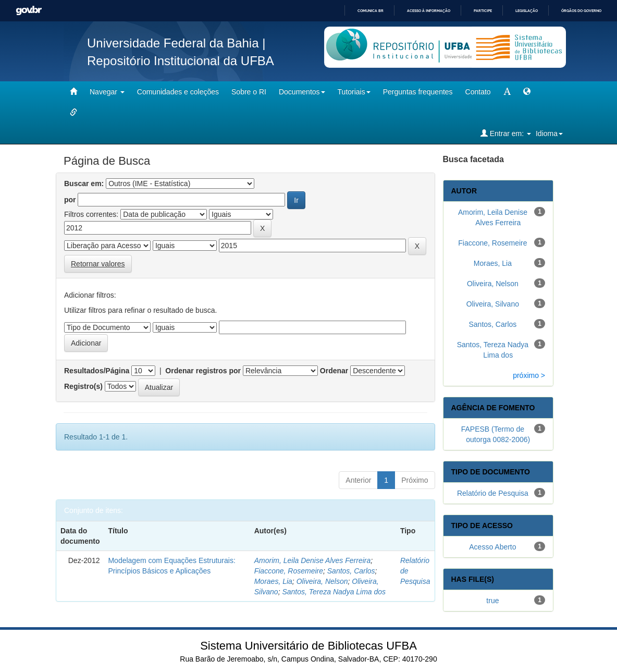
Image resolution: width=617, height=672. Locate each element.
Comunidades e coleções (178, 92)
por (70, 200)
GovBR (29, 11)
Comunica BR (371, 11)
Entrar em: (506, 133)
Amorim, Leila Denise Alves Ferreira (313, 560)
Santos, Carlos (351, 571)
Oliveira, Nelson (322, 581)
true (492, 601)
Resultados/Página (97, 371)
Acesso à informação (429, 11)
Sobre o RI (249, 92)
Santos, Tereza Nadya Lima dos (334, 592)
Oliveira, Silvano (493, 304)
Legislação (527, 11)
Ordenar (334, 371)
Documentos (302, 92)
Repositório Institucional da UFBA (181, 61)
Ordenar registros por (203, 371)
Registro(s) (83, 386)
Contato (478, 92)
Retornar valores (98, 264)
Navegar (107, 92)
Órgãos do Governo (581, 11)
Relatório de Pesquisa (493, 493)
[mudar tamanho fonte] (507, 92)
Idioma (549, 133)
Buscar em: (84, 184)
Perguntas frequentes (418, 92)
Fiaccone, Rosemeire (289, 571)
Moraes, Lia (273, 581)
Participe (483, 11)
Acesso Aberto (492, 547)
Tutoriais (354, 92)
